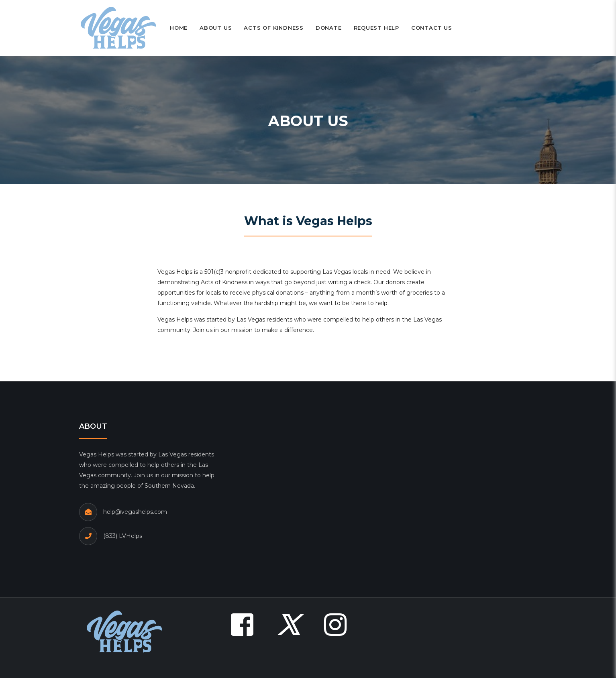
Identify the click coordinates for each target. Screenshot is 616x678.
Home (179, 28)
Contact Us (432, 28)
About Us (216, 28)
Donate (329, 28)
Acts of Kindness (273, 28)
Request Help (376, 28)
